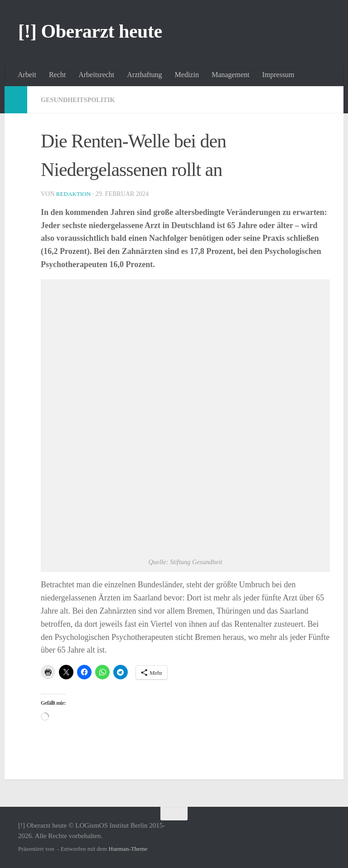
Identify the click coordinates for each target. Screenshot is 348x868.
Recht (57, 75)
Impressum (278, 75)
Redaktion (75, 194)
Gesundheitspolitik (82, 100)
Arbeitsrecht (96, 75)
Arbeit (27, 75)
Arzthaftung (144, 75)
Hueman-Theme (128, 849)
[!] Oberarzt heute (90, 31)
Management (231, 75)
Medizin (187, 75)
